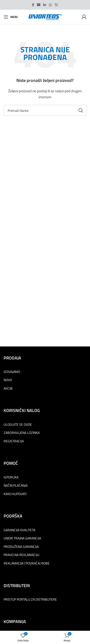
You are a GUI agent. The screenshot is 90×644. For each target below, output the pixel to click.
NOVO (8, 380)
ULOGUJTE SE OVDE (18, 425)
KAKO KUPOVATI (15, 494)
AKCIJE (8, 388)
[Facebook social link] (33, 5)
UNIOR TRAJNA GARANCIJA (22, 538)
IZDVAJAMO (12, 372)
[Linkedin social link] (45, 5)
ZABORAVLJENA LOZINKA (22, 433)
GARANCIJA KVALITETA (19, 530)
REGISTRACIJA (14, 441)
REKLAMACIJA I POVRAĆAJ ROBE (27, 563)
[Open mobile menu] (11, 17)
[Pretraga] (45, 110)
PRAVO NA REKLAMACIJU (21, 555)
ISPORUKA (11, 477)
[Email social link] (39, 5)
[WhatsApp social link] (50, 5)
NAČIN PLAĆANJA (16, 485)
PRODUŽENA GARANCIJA (21, 547)
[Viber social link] (56, 5)
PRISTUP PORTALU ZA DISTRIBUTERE (30, 599)
